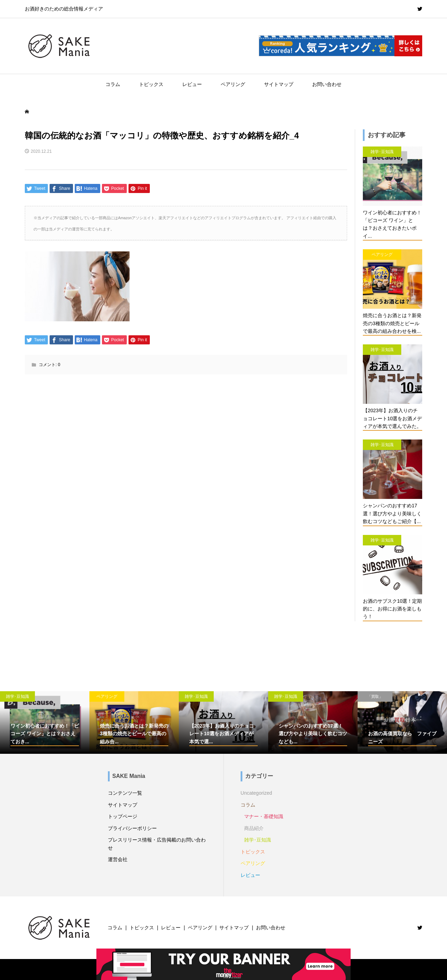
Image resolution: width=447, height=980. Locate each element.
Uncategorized (256, 793)
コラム (113, 84)
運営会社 (118, 859)
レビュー (192, 84)
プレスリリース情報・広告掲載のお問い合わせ (157, 844)
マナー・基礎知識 (264, 816)
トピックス (151, 84)
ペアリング (233, 84)
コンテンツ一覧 (125, 793)
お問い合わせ (327, 84)
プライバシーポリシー (132, 828)
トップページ (123, 816)
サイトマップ (279, 84)
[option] (45, 723)
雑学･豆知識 (258, 840)
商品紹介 (254, 828)
